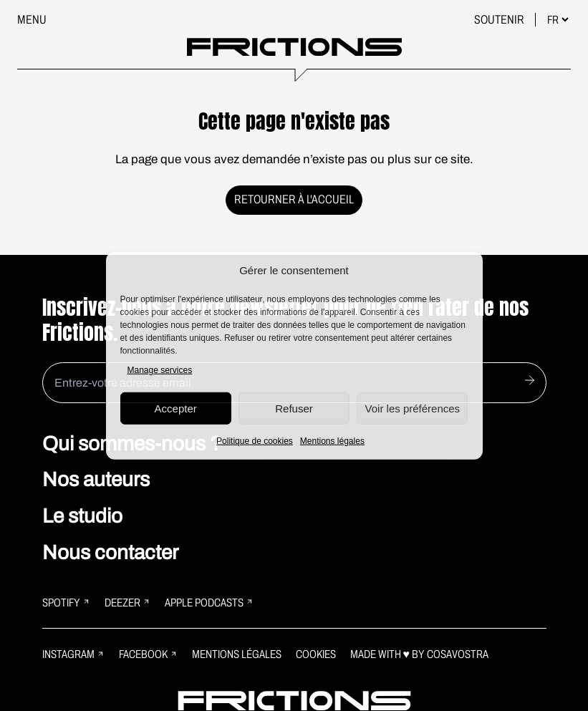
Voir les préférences (413, 408)
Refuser (294, 408)
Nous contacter (110, 552)
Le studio (82, 516)
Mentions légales (332, 441)
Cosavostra (458, 654)
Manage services (160, 370)
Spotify (66, 603)
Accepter (176, 408)
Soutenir (500, 20)
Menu (32, 20)
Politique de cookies (255, 441)
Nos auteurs (96, 479)
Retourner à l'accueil (294, 199)
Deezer (127, 603)
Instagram (73, 654)
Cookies (316, 654)
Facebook (148, 654)
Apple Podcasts (209, 603)
